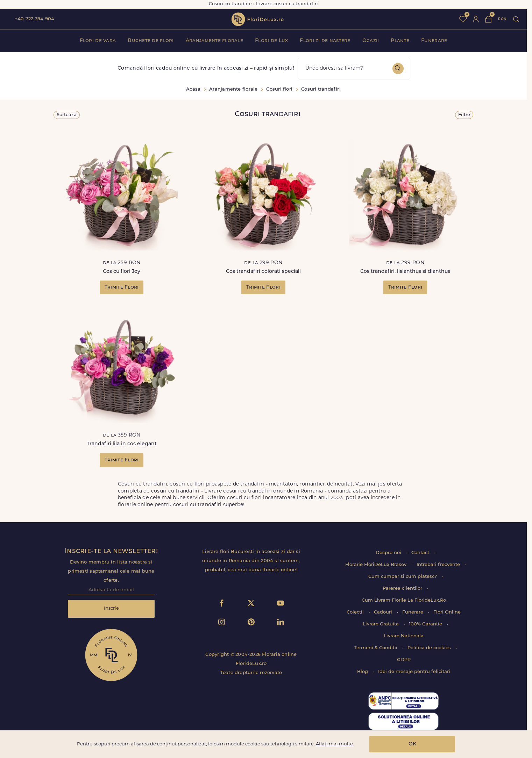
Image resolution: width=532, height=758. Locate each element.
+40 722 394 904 (34, 19)
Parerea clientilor (403, 589)
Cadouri (384, 612)
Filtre (464, 115)
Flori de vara (98, 41)
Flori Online (447, 612)
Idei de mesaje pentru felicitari (414, 672)
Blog (363, 672)
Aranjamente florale (214, 41)
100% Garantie (426, 624)
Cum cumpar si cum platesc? (403, 577)
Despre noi (389, 553)
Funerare (434, 41)
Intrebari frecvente (439, 565)
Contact (421, 553)
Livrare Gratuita (381, 624)
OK (412, 744)
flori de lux (257, 19)
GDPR (404, 660)
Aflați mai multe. (335, 744)
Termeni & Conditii (376, 648)
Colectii (356, 612)
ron (502, 19)
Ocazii (371, 41)
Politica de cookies (430, 648)
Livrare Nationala (404, 636)
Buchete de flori (151, 41)
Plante (400, 41)
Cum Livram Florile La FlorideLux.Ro (404, 600)
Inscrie (111, 608)
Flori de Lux (271, 41)
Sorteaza (67, 115)
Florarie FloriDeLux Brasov (377, 565)
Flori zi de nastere (325, 41)
